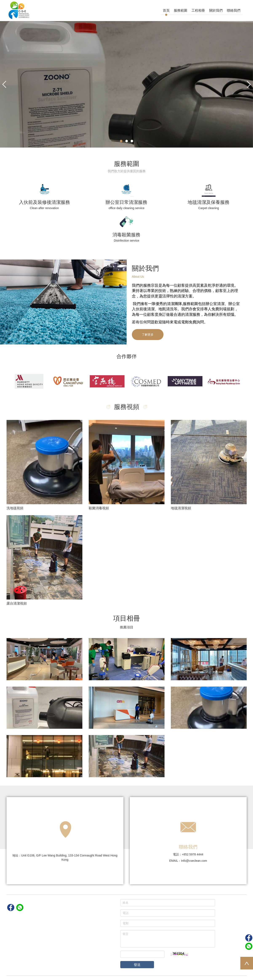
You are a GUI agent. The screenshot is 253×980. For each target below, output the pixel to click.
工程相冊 (198, 10)
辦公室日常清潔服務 (126, 202)
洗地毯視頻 (15, 508)
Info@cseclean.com (194, 861)
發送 (137, 965)
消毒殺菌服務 (126, 235)
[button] (4, 84)
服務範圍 (181, 10)
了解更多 (148, 335)
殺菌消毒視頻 (99, 508)
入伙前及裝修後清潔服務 (44, 202)
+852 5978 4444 (193, 854)
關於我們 (216, 10)
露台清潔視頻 (17, 603)
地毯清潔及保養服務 (209, 202)
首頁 (166, 10)
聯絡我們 (234, 10)
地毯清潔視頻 (181, 508)
